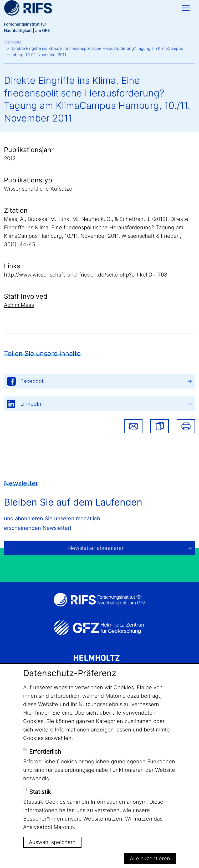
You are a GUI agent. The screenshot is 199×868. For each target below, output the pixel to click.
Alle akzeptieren (150, 859)
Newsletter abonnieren (96, 548)
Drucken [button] (186, 426)
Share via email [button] (133, 426)
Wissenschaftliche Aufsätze (38, 189)
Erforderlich (45, 751)
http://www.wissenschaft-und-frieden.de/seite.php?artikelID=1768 (86, 275)
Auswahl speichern (52, 842)
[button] (160, 426)
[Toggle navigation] (186, 8)
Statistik (40, 792)
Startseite (13, 42)
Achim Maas (19, 305)
